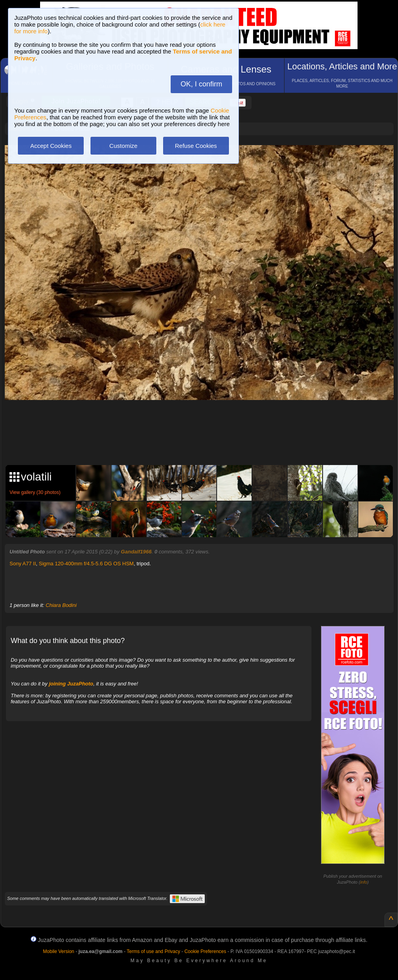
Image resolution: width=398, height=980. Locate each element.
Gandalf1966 (136, 552)
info (364, 882)
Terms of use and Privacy (153, 951)
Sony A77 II (23, 564)
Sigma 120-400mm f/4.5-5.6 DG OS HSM (86, 564)
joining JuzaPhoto (71, 684)
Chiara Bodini (61, 605)
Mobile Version (59, 951)
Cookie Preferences (205, 951)
